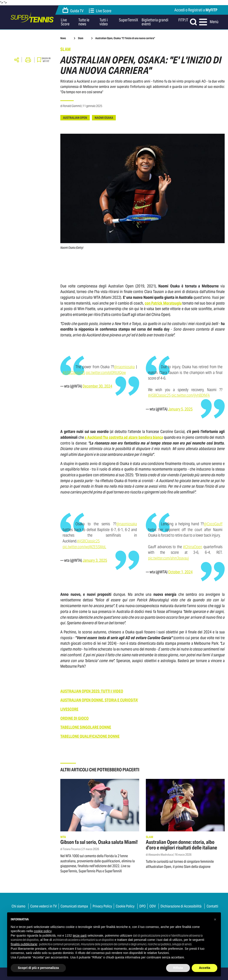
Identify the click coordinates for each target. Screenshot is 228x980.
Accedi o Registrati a (196, 10)
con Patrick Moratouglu (163, 303)
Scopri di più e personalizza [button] (38, 968)
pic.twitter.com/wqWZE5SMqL (84, 547)
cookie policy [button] (43, 931)
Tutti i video (104, 22)
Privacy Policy (102, 906)
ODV (153, 906)
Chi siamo (18, 906)
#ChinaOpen (193, 547)
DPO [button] (142, 906)
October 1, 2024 (180, 572)
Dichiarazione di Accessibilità (181, 906)
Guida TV (73, 10)
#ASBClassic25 (74, 373)
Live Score (100, 11)
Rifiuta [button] (178, 968)
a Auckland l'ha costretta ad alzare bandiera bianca (124, 437)
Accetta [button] (205, 968)
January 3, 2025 (95, 560)
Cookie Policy (125, 906)
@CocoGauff (213, 524)
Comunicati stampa (74, 906)
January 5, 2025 (180, 409)
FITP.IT (183, 20)
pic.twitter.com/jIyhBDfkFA (191, 395)
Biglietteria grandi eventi (155, 22)
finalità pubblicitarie (24, 944)
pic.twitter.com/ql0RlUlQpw (106, 373)
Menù (208, 22)
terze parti (80, 936)
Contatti (212, 906)
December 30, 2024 (97, 386)
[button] (215, 919)
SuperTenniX (128, 20)
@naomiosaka (124, 367)
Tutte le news (84, 22)
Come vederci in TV (44, 906)
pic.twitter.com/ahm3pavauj (168, 558)
